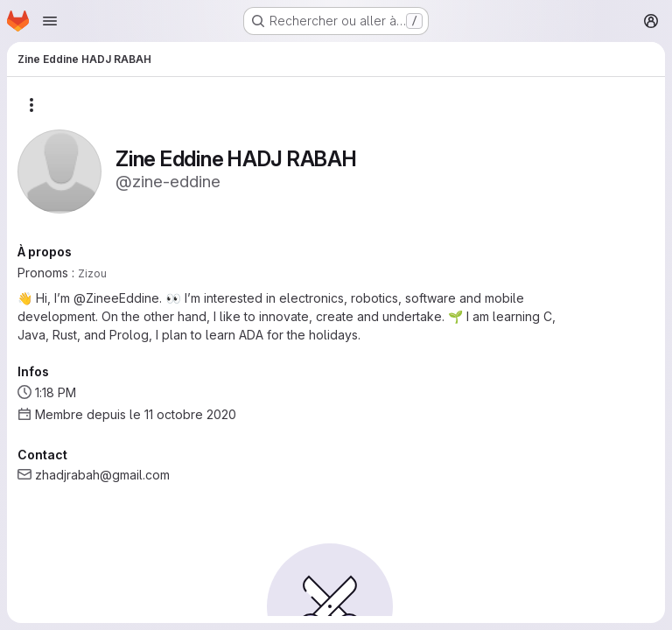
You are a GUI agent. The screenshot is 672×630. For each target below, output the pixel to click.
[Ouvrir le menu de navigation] (50, 21)
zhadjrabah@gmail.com (102, 475)
